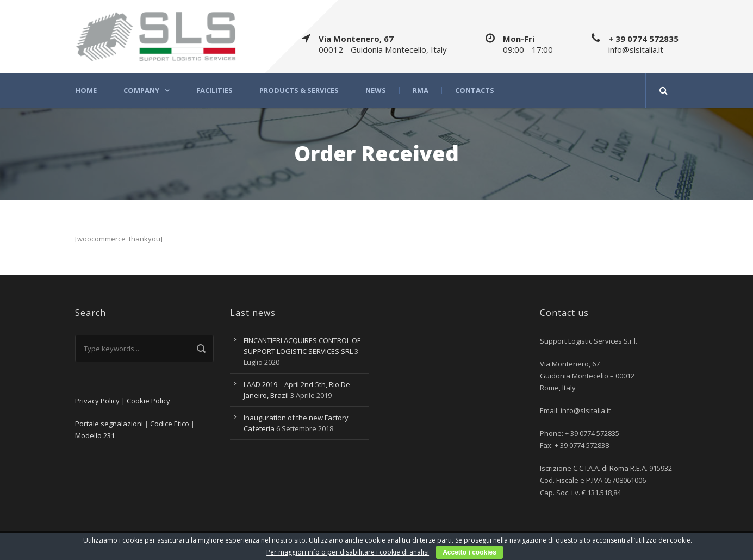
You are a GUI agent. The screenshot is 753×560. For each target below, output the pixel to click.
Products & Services (299, 91)
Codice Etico (170, 424)
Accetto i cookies (469, 552)
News (376, 91)
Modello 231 (95, 435)
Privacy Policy (97, 401)
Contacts (475, 91)
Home (86, 91)
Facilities (214, 91)
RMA (421, 91)
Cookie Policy (148, 401)
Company (141, 91)
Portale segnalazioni (109, 424)
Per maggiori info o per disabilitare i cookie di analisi (348, 552)
